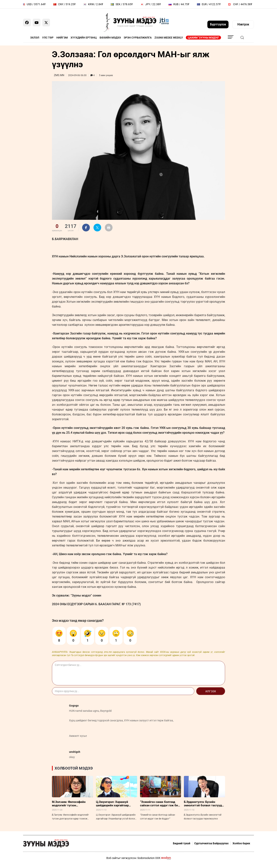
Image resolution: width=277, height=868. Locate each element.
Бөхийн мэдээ (110, 38)
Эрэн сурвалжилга (138, 38)
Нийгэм (62, 38)
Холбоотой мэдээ (74, 768)
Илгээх (211, 691)
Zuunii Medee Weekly (169, 38)
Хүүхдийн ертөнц (84, 38)
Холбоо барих (241, 843)
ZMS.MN (59, 75)
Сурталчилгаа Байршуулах (211, 843)
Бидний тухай (182, 843)
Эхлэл (35, 38)
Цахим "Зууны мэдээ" (203, 38)
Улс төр (48, 38)
